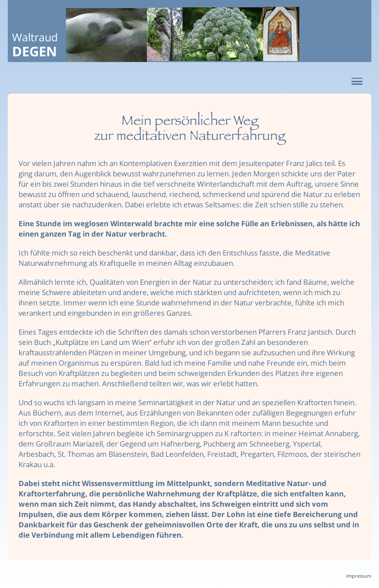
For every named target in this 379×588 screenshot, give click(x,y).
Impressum (359, 576)
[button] (357, 82)
